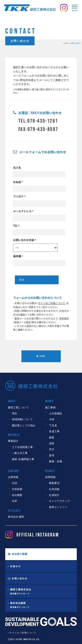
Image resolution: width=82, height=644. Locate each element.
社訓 (14, 483)
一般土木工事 (20, 453)
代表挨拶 (17, 489)
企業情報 (13, 477)
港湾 (52, 456)
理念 (14, 414)
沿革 (14, 501)
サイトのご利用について (23, 633)
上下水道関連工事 (22, 447)
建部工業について (18, 408)
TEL (16, 226)
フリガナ (19, 197)
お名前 (18, 182)
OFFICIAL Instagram (32, 535)
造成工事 (54, 431)
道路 (52, 444)
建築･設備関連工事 (23, 459)
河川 (52, 449)
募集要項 (54, 483)
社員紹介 (54, 495)
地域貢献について (22, 419)
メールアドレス (23, 211)
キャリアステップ (59, 501)
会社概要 (17, 495)
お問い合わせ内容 (24, 240)
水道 (52, 419)
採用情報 (50, 477)
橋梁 (52, 438)
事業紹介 (13, 441)
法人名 (17, 168)
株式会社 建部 (16, 517)
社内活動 (54, 489)
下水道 (53, 426)
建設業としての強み (24, 426)
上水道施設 (56, 414)
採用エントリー (58, 507)
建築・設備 (56, 461)
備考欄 (18, 256)
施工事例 (50, 408)
